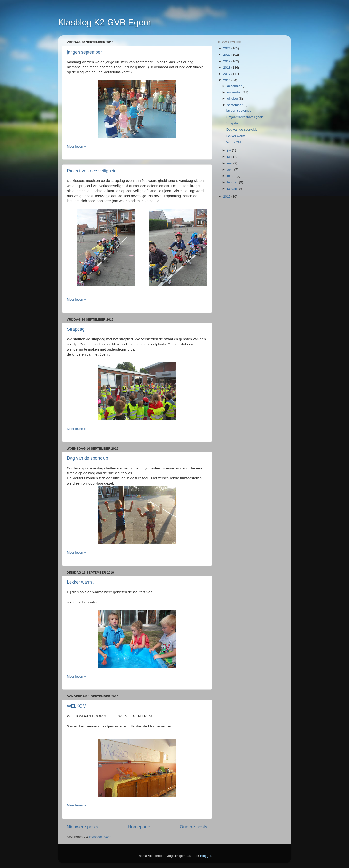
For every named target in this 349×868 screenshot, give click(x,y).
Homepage (139, 827)
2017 (227, 74)
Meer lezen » (76, 146)
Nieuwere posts (82, 827)
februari (233, 182)
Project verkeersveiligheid (92, 171)
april (231, 169)
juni (230, 157)
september (235, 105)
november (235, 92)
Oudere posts (194, 827)
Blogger (206, 856)
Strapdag (76, 329)
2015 (227, 197)
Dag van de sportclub (87, 458)
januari (232, 189)
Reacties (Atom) (101, 837)
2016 (227, 80)
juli (230, 150)
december (235, 86)
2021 (227, 48)
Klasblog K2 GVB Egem (104, 22)
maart (232, 176)
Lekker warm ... (82, 582)
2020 (227, 55)
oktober (233, 98)
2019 (227, 61)
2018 (227, 67)
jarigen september (84, 52)
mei (230, 163)
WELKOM (77, 706)
